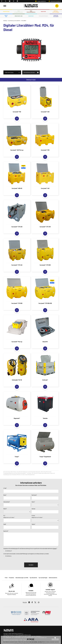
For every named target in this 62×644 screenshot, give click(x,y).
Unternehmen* (7, 502)
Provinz (33, 516)
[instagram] (14, 1)
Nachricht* (6, 531)
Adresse (33, 509)
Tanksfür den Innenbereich (31, 12)
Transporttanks (6, 12)
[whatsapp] (39, 602)
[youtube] (10, 1)
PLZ (4, 516)
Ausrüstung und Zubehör (14, 21)
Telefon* (33, 524)
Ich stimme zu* (9, 551)
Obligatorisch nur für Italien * (9, 517)
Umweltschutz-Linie (19, 16)
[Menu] (5, 6)
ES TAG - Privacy (23, 640)
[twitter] (6, 1)
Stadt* (5, 524)
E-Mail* (5, 488)
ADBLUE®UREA (6, 16)
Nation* (5, 509)
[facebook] (2, 1)
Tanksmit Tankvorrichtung (19, 12)
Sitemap (29, 640)
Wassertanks (31, 16)
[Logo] (31, 6)
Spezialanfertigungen (43, 16)
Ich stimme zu (8, 556)
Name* (5, 495)
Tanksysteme (43, 12)
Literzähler (24, 21)
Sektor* (33, 502)
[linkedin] (17, 1)
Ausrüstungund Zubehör (56, 16)
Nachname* (34, 495)
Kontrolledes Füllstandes (56, 12)
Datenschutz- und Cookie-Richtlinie (11, 640)
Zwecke (55, 548)
